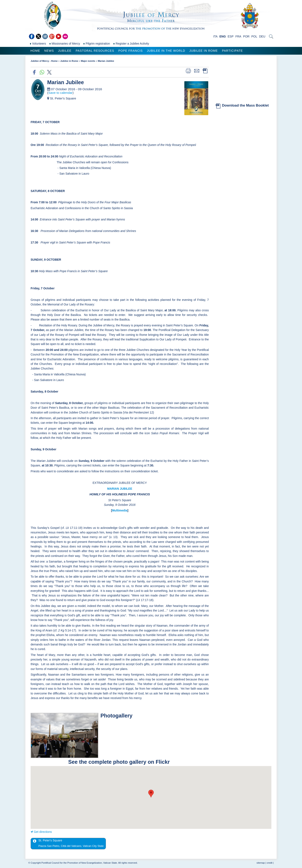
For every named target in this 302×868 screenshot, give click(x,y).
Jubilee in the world (166, 51)
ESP (231, 36)
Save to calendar (60, 93)
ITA (215, 36)
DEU (262, 36)
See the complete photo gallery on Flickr (120, 762)
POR (246, 36)
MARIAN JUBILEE (120, 489)
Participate (232, 51)
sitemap (261, 863)
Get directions (43, 832)
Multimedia (120, 510)
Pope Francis (130, 51)
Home (35, 51)
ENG (223, 36)
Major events (88, 61)
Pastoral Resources (95, 51)
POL (254, 36)
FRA (238, 36)
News (49, 51)
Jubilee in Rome (204, 51)
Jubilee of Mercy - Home (44, 61)
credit (270, 863)
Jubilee (65, 51)
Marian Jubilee (106, 61)
